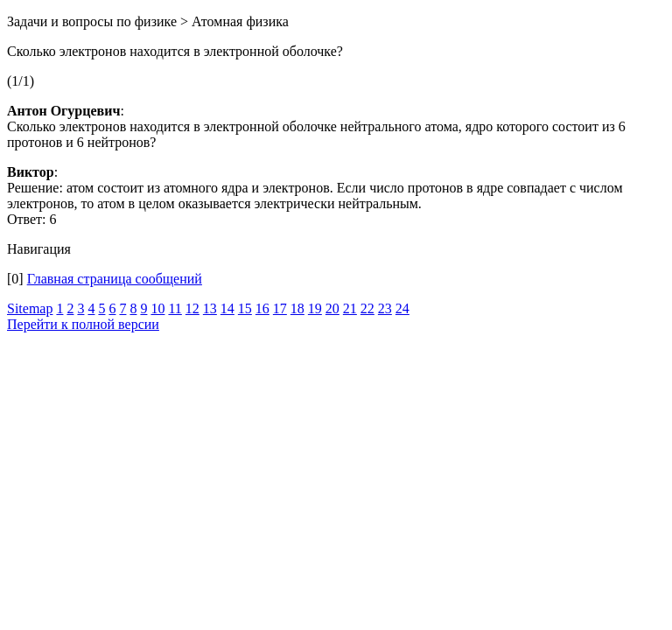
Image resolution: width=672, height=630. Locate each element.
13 (210, 308)
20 (332, 308)
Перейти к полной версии (83, 324)
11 (175, 308)
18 (297, 308)
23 (385, 308)
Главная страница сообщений (115, 279)
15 (245, 308)
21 (350, 308)
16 (262, 308)
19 (315, 308)
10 (157, 308)
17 (280, 308)
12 (192, 308)
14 (227, 308)
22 (367, 308)
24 (402, 308)
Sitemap (30, 308)
